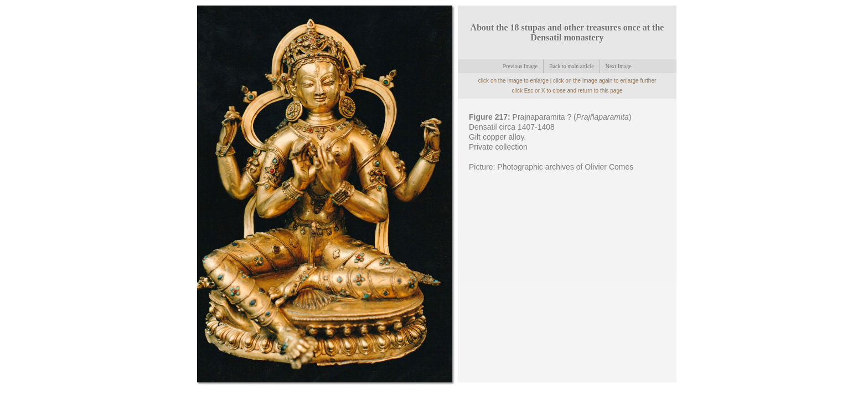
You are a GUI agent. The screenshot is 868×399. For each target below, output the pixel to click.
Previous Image (520, 66)
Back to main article (572, 66)
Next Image (619, 66)
